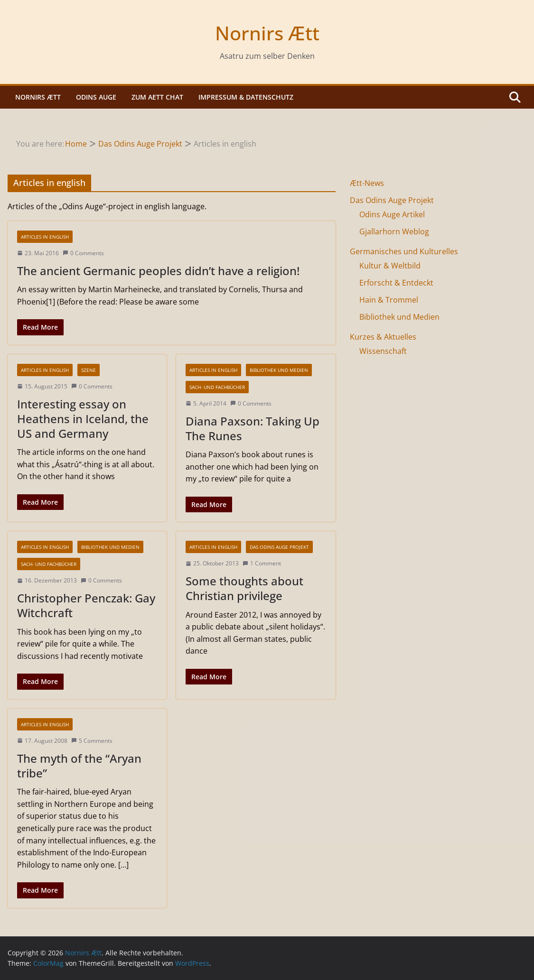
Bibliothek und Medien (279, 370)
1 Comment (262, 563)
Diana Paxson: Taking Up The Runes (253, 428)
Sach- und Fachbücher (217, 387)
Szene (89, 370)
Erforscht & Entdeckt (396, 283)
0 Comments (83, 253)
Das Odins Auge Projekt (279, 547)
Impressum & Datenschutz (246, 97)
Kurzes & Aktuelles (383, 337)
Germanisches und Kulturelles (404, 251)
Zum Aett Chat (157, 97)
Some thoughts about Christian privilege (244, 588)
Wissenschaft (383, 351)
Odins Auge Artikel (392, 214)
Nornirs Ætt (267, 33)
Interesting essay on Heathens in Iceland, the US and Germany (83, 419)
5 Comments (92, 741)
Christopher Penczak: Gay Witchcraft (86, 605)
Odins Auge (96, 97)
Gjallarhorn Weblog (394, 231)
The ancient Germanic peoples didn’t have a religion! (158, 271)
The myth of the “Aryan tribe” (79, 766)
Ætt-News (367, 183)
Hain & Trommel (389, 300)
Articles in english (45, 237)
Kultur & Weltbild (390, 266)
